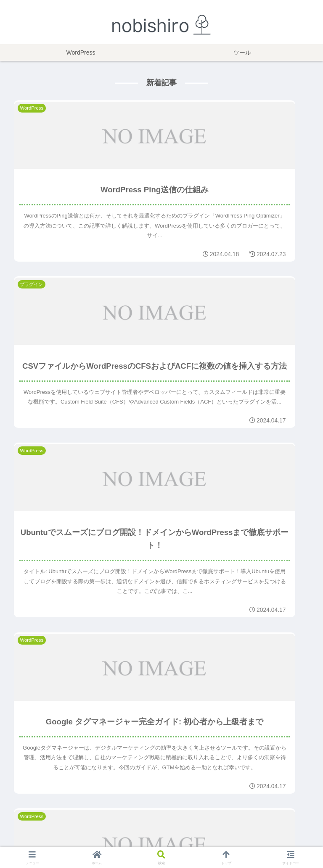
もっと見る (161, 761)
